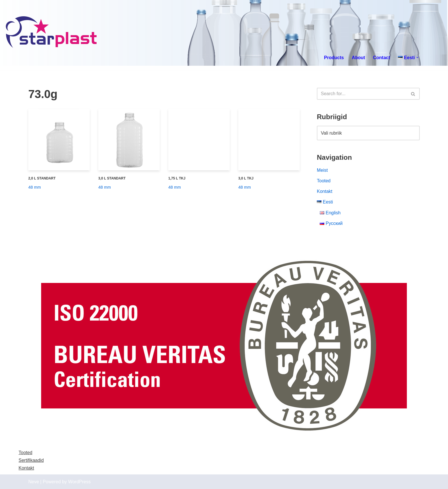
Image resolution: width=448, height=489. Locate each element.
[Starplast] (52, 33)
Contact (381, 58)
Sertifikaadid (31, 460)
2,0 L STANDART (42, 178)
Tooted (324, 181)
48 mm (35, 187)
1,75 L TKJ (177, 178)
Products (334, 58)
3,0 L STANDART (112, 178)
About (358, 58)
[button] (417, 57)
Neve (34, 482)
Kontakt (325, 191)
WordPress (79, 482)
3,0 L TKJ (246, 178)
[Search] (362, 94)
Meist (322, 170)
